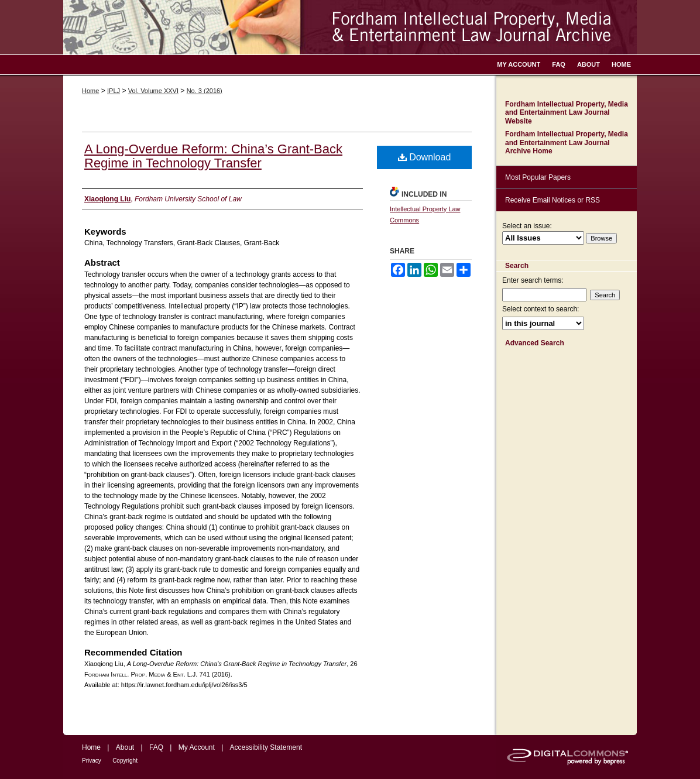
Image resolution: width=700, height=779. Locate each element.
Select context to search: (541, 309)
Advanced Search (535, 343)
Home (90, 91)
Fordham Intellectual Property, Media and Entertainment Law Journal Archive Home (567, 143)
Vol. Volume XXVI (153, 91)
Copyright (125, 761)
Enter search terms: (533, 280)
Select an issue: (527, 226)
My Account (197, 747)
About (125, 747)
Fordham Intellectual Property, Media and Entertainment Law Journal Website (567, 113)
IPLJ (114, 91)
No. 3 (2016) (205, 91)
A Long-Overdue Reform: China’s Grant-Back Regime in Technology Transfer (213, 156)
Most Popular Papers (538, 177)
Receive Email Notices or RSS (553, 200)
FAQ (156, 747)
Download (425, 157)
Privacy (92, 761)
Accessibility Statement (266, 747)
